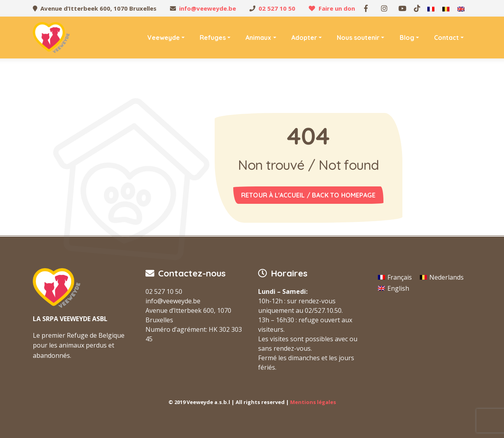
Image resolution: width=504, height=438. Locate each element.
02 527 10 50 (277, 8)
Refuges (213, 38)
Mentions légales (313, 402)
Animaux (258, 38)
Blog (407, 38)
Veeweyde (164, 38)
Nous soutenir (358, 38)
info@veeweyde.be (208, 8)
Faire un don (337, 8)
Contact (446, 38)
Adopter (304, 38)
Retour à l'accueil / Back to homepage (308, 195)
